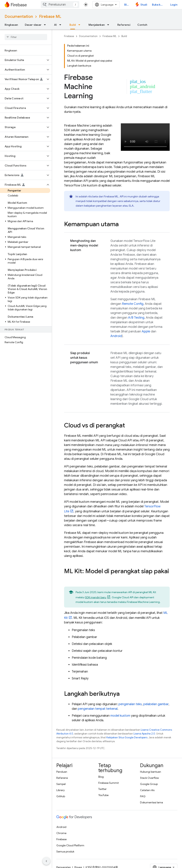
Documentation (19, 17)
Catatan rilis (147, 790)
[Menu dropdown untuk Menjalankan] (109, 25)
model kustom (120, 716)
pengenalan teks (130, 704)
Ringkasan (11, 25)
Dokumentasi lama (152, 802)
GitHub (61, 796)
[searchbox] (26, 37)
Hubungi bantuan (151, 772)
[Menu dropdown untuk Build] (80, 25)
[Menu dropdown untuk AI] (61, 25)
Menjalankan (97, 25)
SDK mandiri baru (96, 597)
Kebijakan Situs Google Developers (127, 737)
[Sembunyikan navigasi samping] (46, 861)
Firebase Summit (109, 783)
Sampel (61, 784)
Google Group (149, 784)
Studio (144, 5)
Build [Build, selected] (73, 25)
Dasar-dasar (33, 25)
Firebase (69, 36)
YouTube (103, 795)
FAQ (143, 796)
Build (124, 36)
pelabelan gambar (156, 704)
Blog (127, 5)
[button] (23, 60)
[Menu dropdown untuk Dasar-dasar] (46, 25)
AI (55, 25)
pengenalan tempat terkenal (98, 709)
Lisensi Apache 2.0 (144, 734)
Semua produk (65, 852)
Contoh (142, 25)
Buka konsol (159, 5)
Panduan (62, 772)
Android (116, 336)
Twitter (102, 789)
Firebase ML (50, 17)
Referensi (124, 25)
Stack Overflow (149, 778)
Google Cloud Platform (70, 845)
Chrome (61, 833)
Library (61, 790)
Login (174, 5)
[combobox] (60, 5)
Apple (146, 331)
